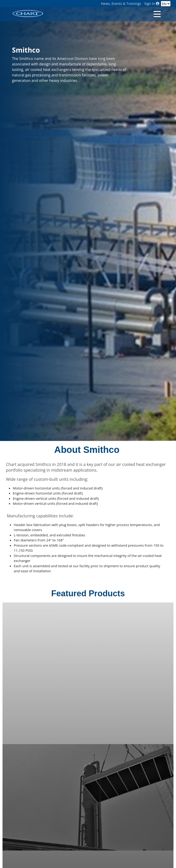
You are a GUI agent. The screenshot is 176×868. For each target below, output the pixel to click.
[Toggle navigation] (157, 14)
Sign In (152, 4)
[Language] (166, 4)
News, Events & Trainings (121, 4)
